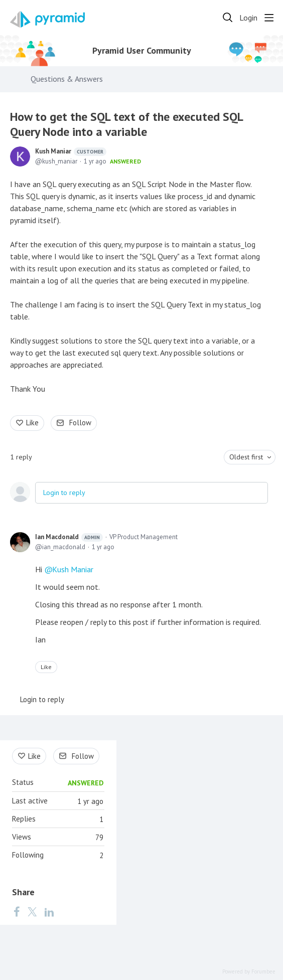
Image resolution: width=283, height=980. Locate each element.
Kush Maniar (71, 151)
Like (32, 423)
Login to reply (64, 493)
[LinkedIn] (49, 911)
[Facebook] (17, 911)
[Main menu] (269, 18)
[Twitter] (32, 911)
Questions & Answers (67, 79)
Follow (80, 423)
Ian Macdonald (69, 537)
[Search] (228, 18)
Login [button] (248, 18)
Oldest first (246, 457)
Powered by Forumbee (249, 972)
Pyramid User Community (142, 51)
